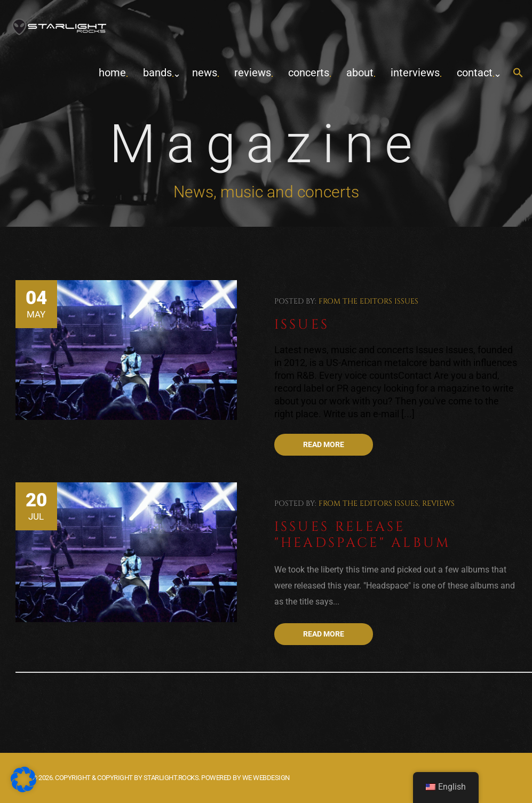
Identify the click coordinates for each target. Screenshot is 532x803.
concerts (309, 73)
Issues (406, 301)
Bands (157, 73)
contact (475, 73)
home (112, 73)
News (205, 73)
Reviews (253, 73)
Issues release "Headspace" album (363, 535)
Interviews (415, 73)
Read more (324, 444)
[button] (518, 73)
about (360, 73)
